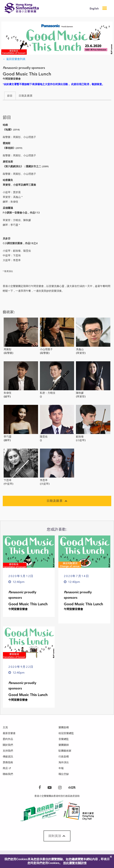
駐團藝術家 (65, 751)
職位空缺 (64, 774)
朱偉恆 (8, 393)
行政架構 (64, 757)
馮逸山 (80, 349)
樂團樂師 (64, 745)
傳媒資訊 (8, 757)
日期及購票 (26, 96)
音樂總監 (64, 739)
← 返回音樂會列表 (14, 59)
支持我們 (8, 751)
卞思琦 (8, 480)
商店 (5, 768)
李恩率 (44, 480)
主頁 (5, 727)
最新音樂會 (9, 733)
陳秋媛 (80, 393)
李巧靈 (8, 437)
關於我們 (8, 745)
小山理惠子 (46, 349)
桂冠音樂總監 (66, 733)
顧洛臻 (80, 437)
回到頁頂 (57, 836)
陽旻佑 (44, 437)
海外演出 (64, 762)
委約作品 (8, 739)
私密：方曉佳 (48, 393)
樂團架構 (64, 727)
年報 (61, 768)
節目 (10, 96)
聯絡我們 (8, 774)
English (94, 9)
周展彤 (8, 349)
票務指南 (8, 762)
